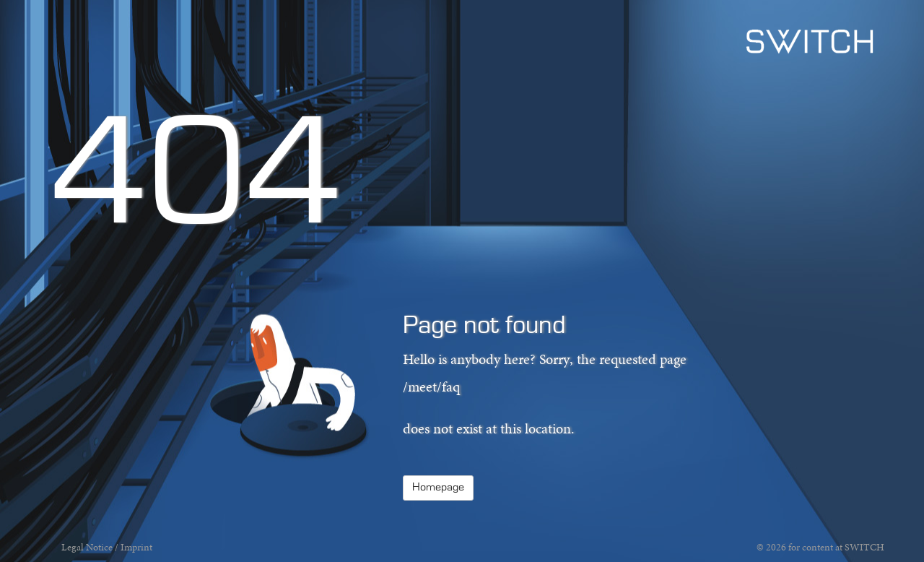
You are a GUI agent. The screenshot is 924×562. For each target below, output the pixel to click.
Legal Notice (87, 547)
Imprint (136, 547)
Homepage (438, 488)
